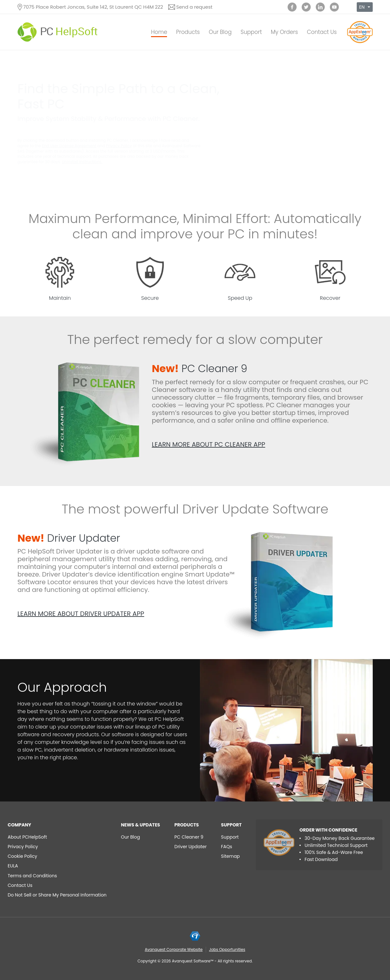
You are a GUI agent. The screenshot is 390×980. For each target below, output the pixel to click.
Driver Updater (69, 538)
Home (159, 32)
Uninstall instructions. (82, 162)
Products (188, 32)
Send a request (194, 7)
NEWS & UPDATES (140, 825)
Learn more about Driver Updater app (81, 614)
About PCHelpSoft (27, 837)
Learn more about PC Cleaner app (209, 444)
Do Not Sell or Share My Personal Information (57, 895)
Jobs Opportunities (227, 949)
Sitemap (231, 856)
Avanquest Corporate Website (174, 949)
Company (20, 825)
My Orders (284, 32)
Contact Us (322, 32)
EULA (13, 866)
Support (251, 32)
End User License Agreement (69, 146)
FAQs (227, 847)
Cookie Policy (22, 856)
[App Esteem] (360, 43)
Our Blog (220, 32)
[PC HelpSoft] (58, 32)
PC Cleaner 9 (200, 368)
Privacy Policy (119, 146)
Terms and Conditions (32, 876)
